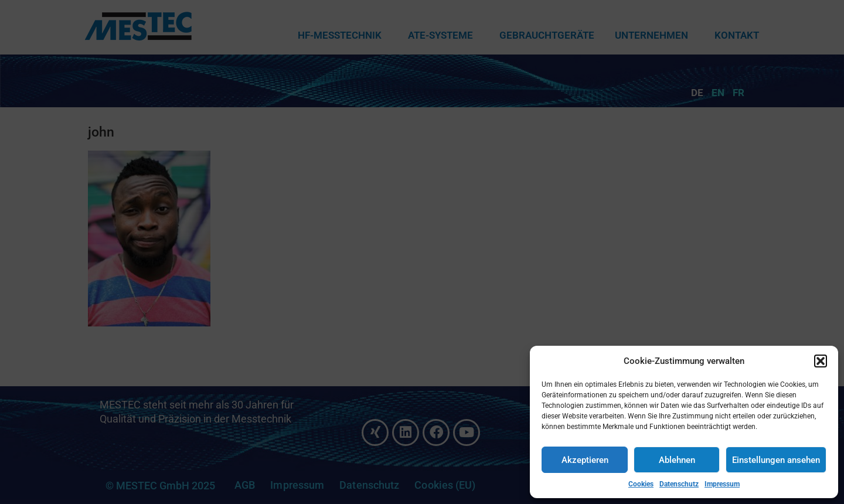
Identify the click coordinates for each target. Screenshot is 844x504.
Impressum (722, 484)
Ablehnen (677, 460)
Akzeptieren (585, 460)
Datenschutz (679, 484)
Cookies (641, 484)
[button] (821, 361)
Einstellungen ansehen (776, 460)
